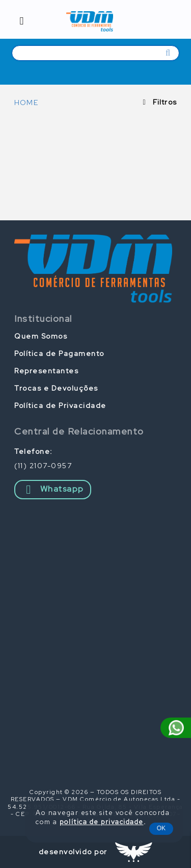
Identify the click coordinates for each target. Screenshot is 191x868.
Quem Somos (41, 336)
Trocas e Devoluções (56, 388)
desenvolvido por (73, 852)
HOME (26, 103)
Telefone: (34, 451)
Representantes (46, 371)
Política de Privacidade (60, 405)
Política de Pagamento (59, 353)
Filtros (165, 102)
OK (161, 828)
